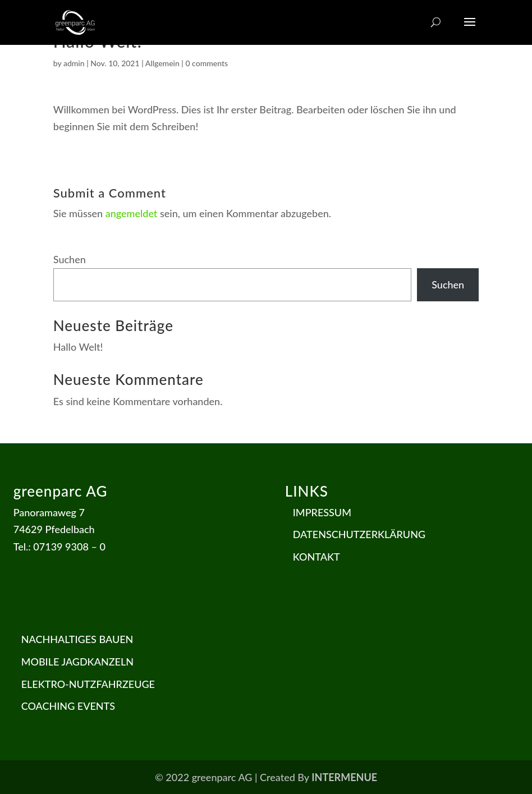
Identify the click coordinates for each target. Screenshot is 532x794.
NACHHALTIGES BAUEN (77, 639)
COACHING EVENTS (68, 706)
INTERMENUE (344, 777)
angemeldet (132, 213)
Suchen (70, 259)
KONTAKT (317, 557)
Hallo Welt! (78, 347)
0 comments (207, 63)
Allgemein (162, 63)
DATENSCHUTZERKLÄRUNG (359, 534)
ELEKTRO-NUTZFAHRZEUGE (88, 684)
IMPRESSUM (322, 512)
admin (74, 63)
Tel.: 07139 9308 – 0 (59, 547)
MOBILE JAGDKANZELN (77, 662)
